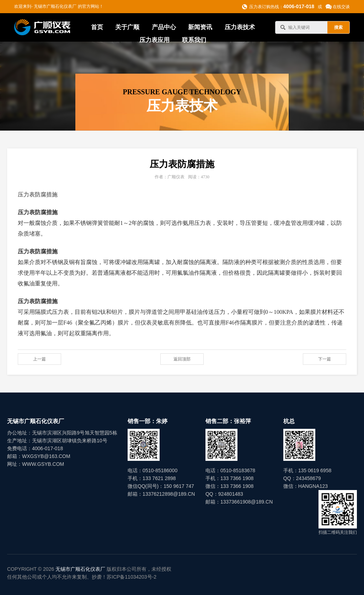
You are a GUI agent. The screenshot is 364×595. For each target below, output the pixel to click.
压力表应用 (154, 40)
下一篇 (325, 359)
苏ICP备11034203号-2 (132, 577)
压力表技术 (240, 27)
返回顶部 (182, 359)
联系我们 (194, 40)
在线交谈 (341, 7)
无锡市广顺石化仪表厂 (80, 569)
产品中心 (164, 27)
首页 (97, 27)
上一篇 (39, 359)
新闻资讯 (200, 27)
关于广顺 (127, 27)
